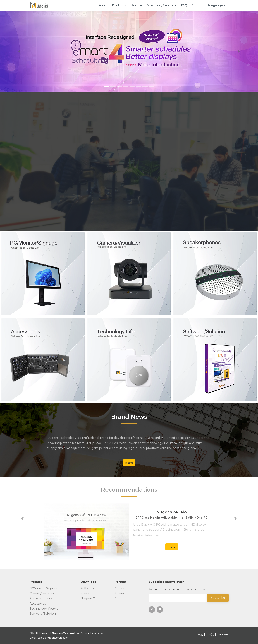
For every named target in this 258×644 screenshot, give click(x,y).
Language (215, 5)
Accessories (38, 604)
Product (118, 5)
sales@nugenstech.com (53, 638)
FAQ (184, 5)
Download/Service (160, 5)
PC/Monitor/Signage (44, 589)
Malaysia (223, 634)
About (103, 5)
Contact (198, 5)
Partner (137, 5)
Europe (120, 594)
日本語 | (211, 634)
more (129, 463)
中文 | (202, 634)
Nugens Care (90, 599)
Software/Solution (43, 614)
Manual (86, 594)
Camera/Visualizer (42, 594)
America (120, 589)
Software (87, 589)
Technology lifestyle (44, 609)
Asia (117, 599)
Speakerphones (41, 599)
